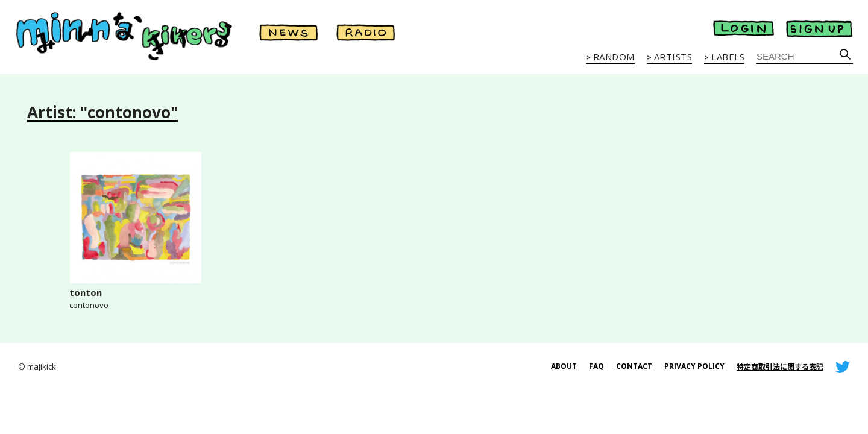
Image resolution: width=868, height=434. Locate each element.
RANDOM (614, 57)
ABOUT (564, 366)
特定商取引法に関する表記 (780, 367)
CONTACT (634, 366)
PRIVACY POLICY (694, 366)
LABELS (728, 57)
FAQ (596, 366)
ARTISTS (673, 57)
